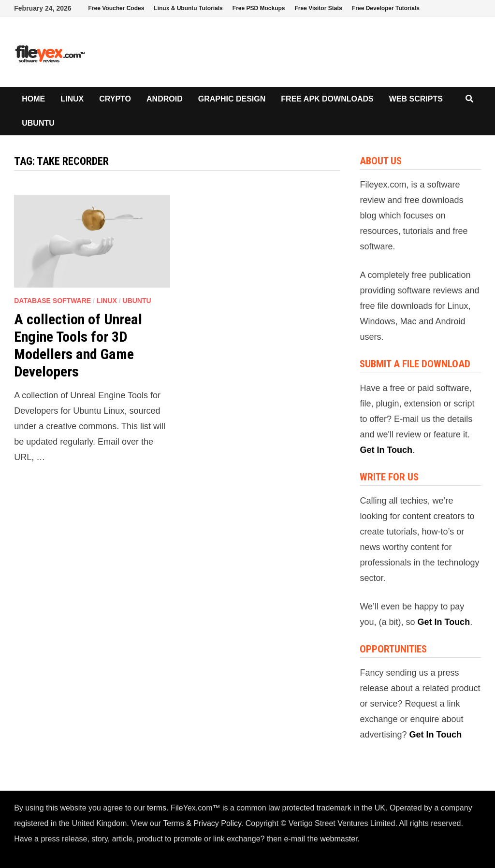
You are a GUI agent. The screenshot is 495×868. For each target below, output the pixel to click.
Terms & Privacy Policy (202, 823)
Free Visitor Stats (319, 8)
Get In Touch (386, 450)
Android (165, 99)
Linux (72, 99)
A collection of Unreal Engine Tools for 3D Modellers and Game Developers (78, 345)
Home (33, 99)
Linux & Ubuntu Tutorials (188, 8)
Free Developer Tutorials (386, 8)
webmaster (339, 839)
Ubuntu (38, 123)
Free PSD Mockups (259, 8)
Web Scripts (416, 99)
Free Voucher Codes (116, 8)
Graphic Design (232, 99)
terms (157, 808)
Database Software (52, 301)
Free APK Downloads (327, 99)
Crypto (115, 99)
